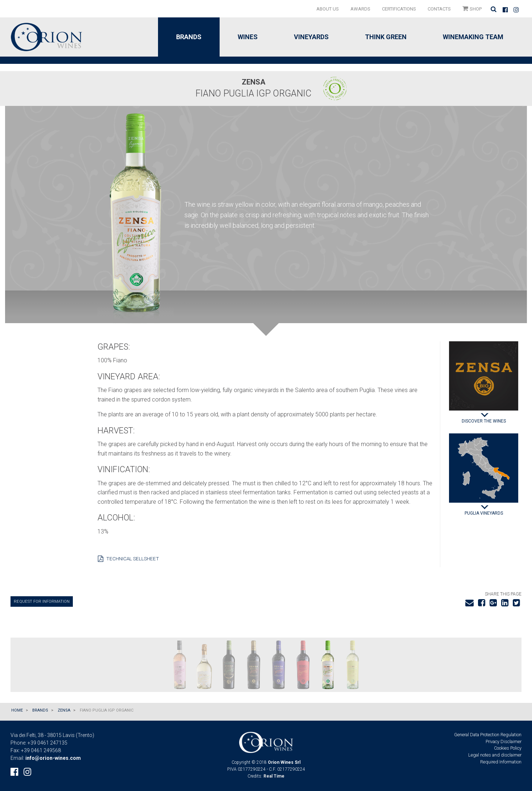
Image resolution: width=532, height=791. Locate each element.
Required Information (501, 762)
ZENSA (64, 710)
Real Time (274, 776)
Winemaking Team (473, 37)
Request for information (42, 602)
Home (17, 710)
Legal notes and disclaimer (495, 755)
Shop (472, 9)
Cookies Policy (508, 748)
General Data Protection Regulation (488, 735)
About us (328, 9)
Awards (360, 9)
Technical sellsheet (128, 559)
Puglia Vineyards (484, 513)
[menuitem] (328, 9)
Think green (386, 37)
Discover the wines (484, 421)
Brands (189, 37)
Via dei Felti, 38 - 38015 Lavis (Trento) (52, 735)
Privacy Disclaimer (504, 741)
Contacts (439, 9)
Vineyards (311, 37)
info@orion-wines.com (53, 758)
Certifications (399, 9)
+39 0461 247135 (47, 743)
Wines (248, 37)
